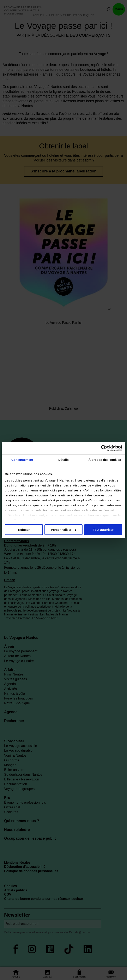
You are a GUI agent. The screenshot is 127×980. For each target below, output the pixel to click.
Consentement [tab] (22, 460)
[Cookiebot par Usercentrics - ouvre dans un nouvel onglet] (104, 448)
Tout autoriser (103, 529)
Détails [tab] (63, 460)
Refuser (24, 529)
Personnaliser (64, 529)
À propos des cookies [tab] (105, 460)
